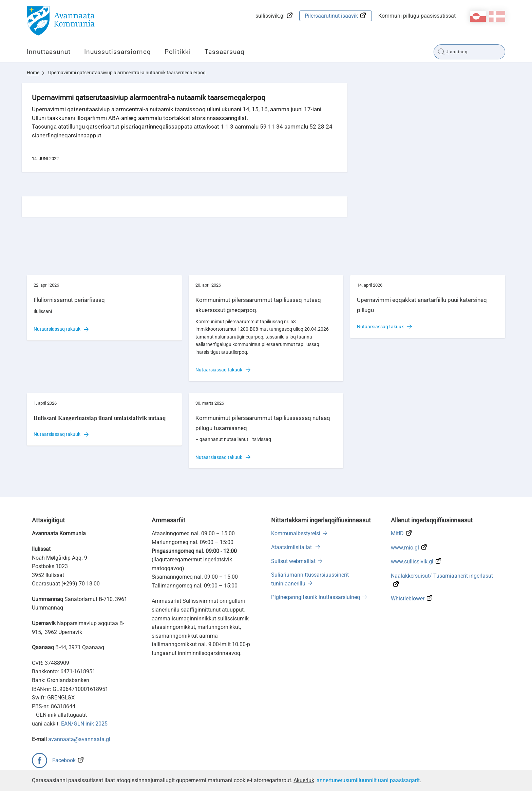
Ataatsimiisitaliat (292, 547)
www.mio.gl (405, 548)
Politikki (178, 52)
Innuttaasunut (49, 52)
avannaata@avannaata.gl (79, 739)
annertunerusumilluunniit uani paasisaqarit (368, 780)
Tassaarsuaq (225, 52)
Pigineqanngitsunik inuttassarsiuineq (316, 597)
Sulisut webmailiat (293, 561)
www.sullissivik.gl (412, 562)
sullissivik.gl (270, 16)
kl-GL (478, 16)
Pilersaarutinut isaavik (331, 16)
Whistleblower (408, 599)
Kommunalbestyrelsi (296, 533)
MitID (397, 533)
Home (33, 73)
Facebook (64, 760)
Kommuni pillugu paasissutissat (417, 16)
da (497, 16)
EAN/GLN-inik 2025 (84, 724)
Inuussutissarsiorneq (118, 52)
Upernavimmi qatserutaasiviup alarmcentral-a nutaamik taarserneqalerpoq (127, 73)
